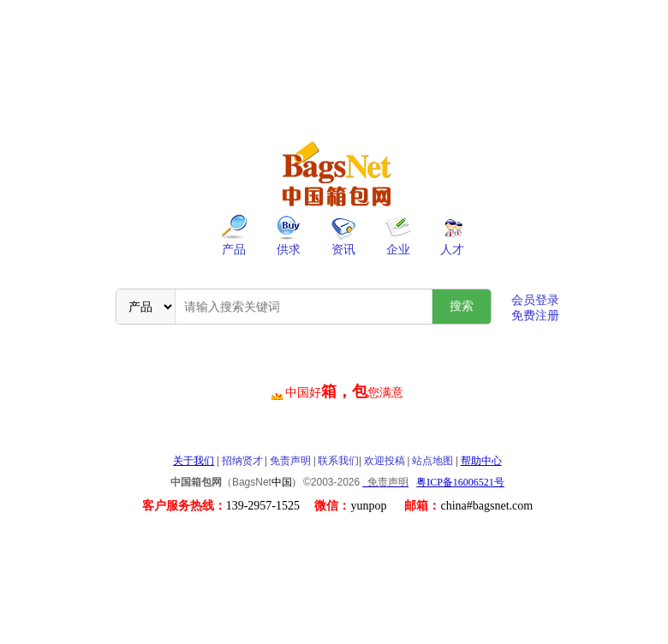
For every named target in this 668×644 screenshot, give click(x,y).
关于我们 (194, 461)
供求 (289, 250)
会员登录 (535, 300)
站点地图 (432, 461)
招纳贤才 (242, 461)
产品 (234, 250)
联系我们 (338, 461)
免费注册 (535, 316)
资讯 (343, 250)
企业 (398, 250)
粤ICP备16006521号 (460, 482)
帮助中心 (481, 461)
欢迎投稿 (385, 461)
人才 (452, 250)
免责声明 (290, 461)
